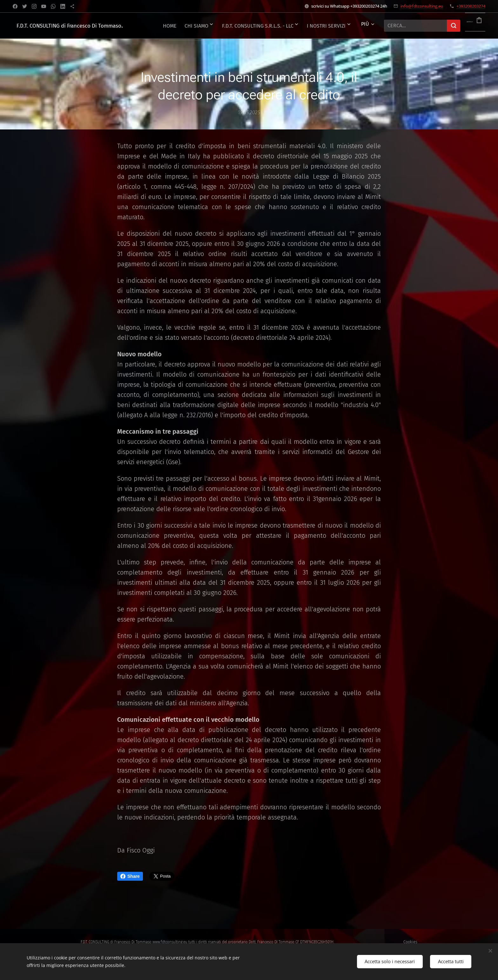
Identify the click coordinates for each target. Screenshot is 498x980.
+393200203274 (471, 6)
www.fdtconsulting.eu (170, 942)
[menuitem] (195, 26)
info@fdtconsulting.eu (422, 6)
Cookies (410, 942)
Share (130, 876)
